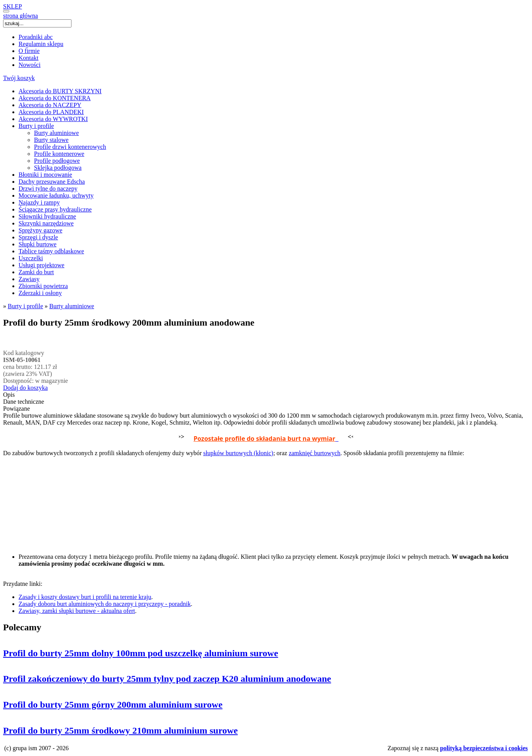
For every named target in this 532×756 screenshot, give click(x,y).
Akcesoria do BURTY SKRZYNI (60, 91)
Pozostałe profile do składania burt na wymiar (264, 439)
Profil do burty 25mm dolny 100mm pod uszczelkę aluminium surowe (141, 653)
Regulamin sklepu (41, 44)
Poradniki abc (36, 37)
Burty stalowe (51, 140)
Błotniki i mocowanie (45, 175)
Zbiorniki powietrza (43, 286)
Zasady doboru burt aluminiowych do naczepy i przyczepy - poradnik (105, 604)
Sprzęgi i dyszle (38, 237)
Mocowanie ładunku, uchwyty (56, 195)
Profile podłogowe (57, 161)
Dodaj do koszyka (25, 388)
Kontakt (29, 58)
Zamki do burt (36, 272)
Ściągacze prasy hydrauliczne (55, 209)
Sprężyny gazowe (40, 230)
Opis (9, 395)
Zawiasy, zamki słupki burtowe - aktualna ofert (77, 611)
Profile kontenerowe (59, 154)
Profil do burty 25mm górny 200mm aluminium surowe (113, 705)
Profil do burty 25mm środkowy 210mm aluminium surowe (120, 730)
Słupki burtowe (37, 244)
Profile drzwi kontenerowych (70, 147)
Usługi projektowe (42, 265)
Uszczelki (31, 258)
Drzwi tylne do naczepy (48, 189)
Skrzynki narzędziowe (46, 223)
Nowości (30, 65)
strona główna (20, 16)
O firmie (29, 51)
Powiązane (16, 409)
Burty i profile (36, 126)
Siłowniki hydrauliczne (47, 216)
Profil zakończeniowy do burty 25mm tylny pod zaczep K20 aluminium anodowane (167, 679)
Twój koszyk (19, 78)
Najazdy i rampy (39, 202)
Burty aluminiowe (56, 133)
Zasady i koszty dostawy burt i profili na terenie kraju (85, 597)
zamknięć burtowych (314, 453)
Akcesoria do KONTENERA (55, 98)
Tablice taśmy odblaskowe (51, 251)
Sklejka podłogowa (58, 168)
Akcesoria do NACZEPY (50, 105)
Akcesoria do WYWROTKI (53, 119)
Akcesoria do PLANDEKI (51, 112)
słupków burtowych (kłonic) (238, 453)
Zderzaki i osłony (40, 293)
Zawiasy (29, 279)
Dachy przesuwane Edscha (52, 182)
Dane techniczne (24, 402)
